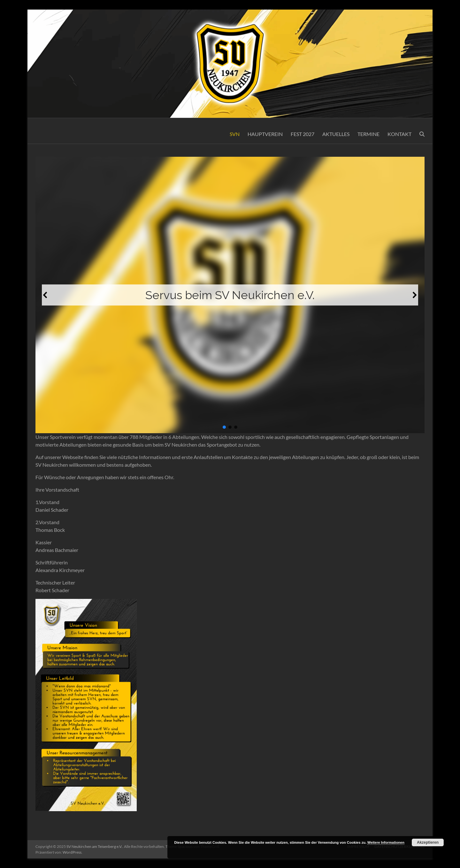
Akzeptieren (428, 842)
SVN (235, 134)
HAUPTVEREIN (265, 134)
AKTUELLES (336, 134)
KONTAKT (399, 134)
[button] (45, 295)
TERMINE (368, 134)
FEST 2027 (303, 134)
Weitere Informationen (386, 842)
